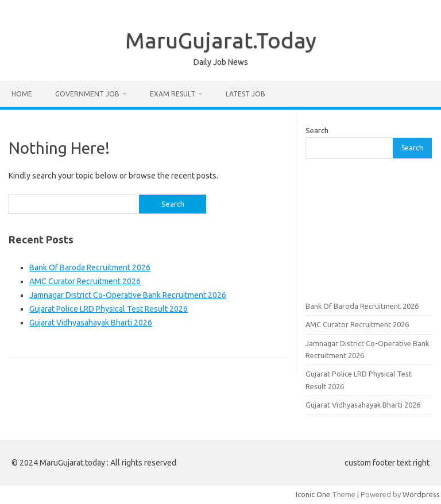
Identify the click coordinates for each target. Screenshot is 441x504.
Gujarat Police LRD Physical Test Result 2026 (109, 309)
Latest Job (245, 94)
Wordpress (421, 494)
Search (317, 130)
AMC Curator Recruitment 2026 (85, 281)
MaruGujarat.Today (221, 40)
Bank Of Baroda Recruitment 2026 (90, 267)
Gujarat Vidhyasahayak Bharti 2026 (91, 323)
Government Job (87, 94)
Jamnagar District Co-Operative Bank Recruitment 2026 (128, 295)
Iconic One (313, 494)
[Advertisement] (369, 228)
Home (22, 94)
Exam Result (173, 94)
